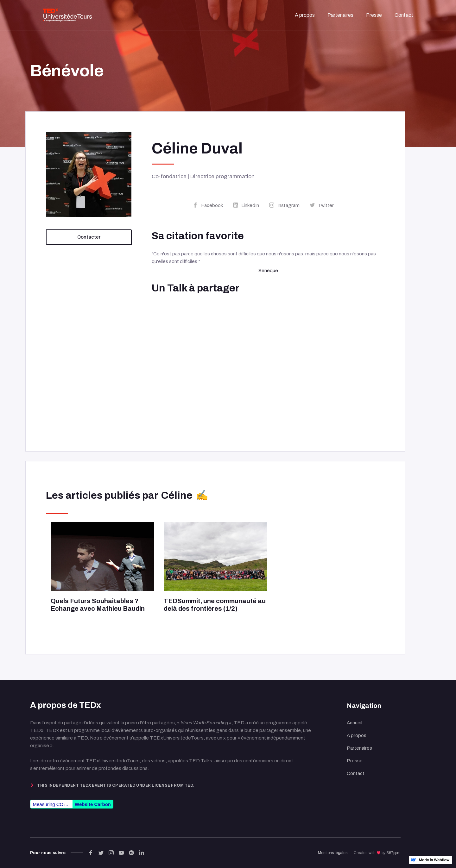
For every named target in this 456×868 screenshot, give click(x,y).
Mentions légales (333, 853)
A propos (357, 735)
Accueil (355, 723)
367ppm (393, 853)
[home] (67, 15)
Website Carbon (93, 804)
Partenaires (359, 748)
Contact (356, 773)
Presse (355, 761)
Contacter (89, 237)
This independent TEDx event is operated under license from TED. (116, 785)
